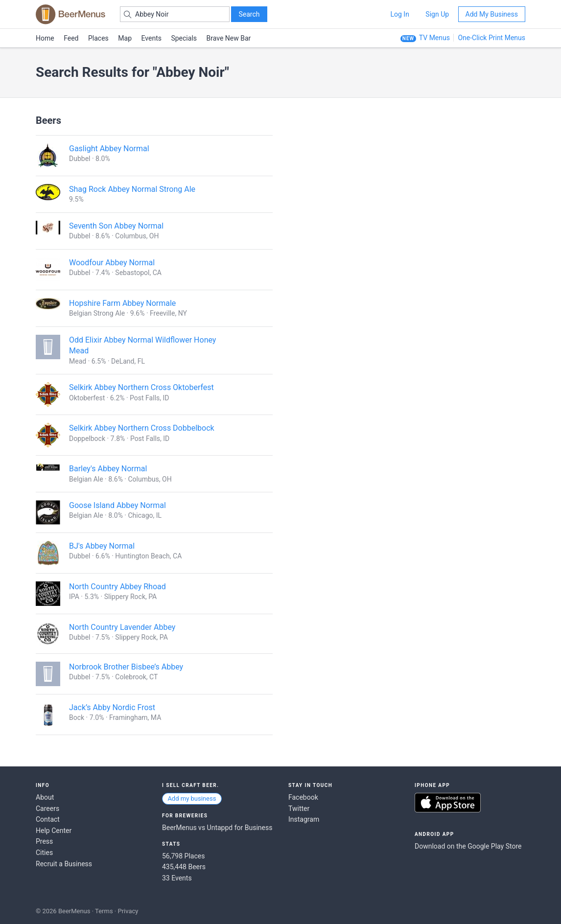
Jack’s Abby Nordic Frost (112, 707)
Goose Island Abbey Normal (117, 505)
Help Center (54, 831)
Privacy (128, 911)
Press (44, 841)
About (45, 797)
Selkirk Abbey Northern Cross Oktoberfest (141, 387)
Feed (71, 38)
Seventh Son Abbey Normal (116, 226)
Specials (184, 38)
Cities (44, 853)
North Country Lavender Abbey (122, 627)
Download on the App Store (448, 803)
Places (98, 38)
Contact (48, 819)
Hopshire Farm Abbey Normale (122, 303)
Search (249, 14)
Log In (399, 14)
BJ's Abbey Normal (102, 546)
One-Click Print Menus (491, 38)
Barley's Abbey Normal (108, 469)
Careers (47, 808)
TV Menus (434, 38)
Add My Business (492, 14)
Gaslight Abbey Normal (109, 149)
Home (45, 38)
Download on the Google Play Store (468, 846)
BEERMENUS (70, 14)
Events (152, 38)
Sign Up (437, 14)
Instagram (304, 819)
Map (125, 38)
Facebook (303, 797)
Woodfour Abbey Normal (112, 263)
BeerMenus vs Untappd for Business (217, 828)
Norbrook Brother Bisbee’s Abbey (126, 667)
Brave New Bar (229, 38)
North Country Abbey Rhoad (117, 587)
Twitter (299, 808)
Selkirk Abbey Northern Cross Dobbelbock (142, 428)
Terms (104, 911)
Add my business (192, 798)
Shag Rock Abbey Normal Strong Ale (132, 189)
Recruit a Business (64, 864)
